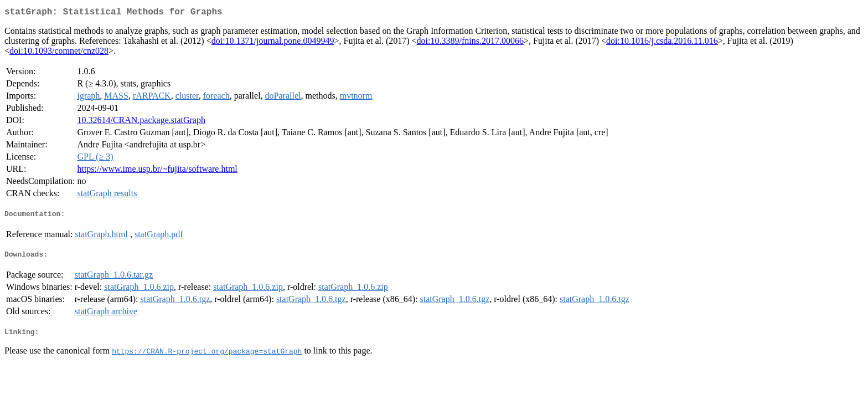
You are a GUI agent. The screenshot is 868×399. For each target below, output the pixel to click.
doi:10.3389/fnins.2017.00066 (470, 43)
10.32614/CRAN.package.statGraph (141, 122)
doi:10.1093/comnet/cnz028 (59, 53)
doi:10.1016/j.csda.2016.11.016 (662, 43)
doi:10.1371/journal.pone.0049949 (273, 43)
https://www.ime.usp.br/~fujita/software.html (157, 171)
